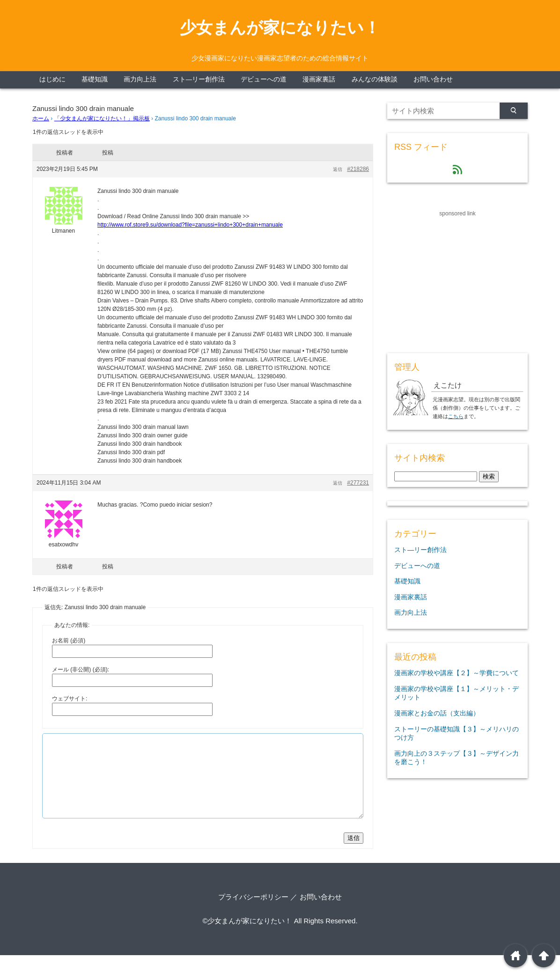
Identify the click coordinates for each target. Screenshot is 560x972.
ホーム (41, 118)
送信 (354, 855)
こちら (456, 416)
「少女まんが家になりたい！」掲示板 (102, 118)
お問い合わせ (433, 79)
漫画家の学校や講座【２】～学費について (457, 673)
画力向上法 (140, 79)
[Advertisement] (457, 277)
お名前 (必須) (69, 641)
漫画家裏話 (319, 79)
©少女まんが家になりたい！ (247, 938)
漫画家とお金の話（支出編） (437, 713)
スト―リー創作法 (199, 79)
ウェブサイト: (70, 699)
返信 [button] (338, 169)
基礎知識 (95, 79)
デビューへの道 (264, 79)
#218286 (358, 169)
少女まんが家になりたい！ (280, 28)
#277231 (358, 483)
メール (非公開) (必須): (81, 670)
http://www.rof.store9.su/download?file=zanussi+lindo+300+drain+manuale (190, 225)
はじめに (52, 79)
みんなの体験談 (375, 79)
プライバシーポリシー (253, 914)
